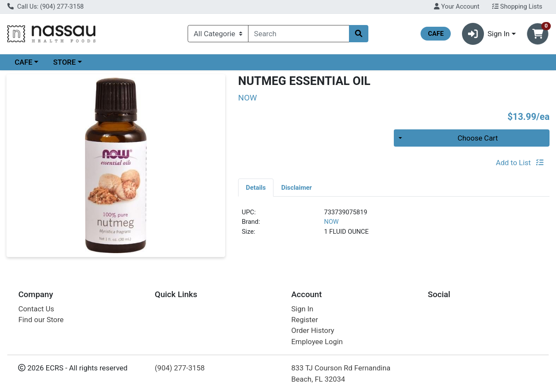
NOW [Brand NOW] (331, 222)
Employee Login (317, 342)
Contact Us (36, 309)
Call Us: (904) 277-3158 (46, 6)
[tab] (256, 187)
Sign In (302, 309)
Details (256, 188)
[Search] (299, 34)
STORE (64, 62)
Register (305, 320)
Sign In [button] (486, 34)
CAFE (24, 62)
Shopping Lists (517, 6)
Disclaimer (297, 188)
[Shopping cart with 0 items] (538, 34)
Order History (313, 330)
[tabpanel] (394, 226)
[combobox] (299, 34)
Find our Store (41, 320)
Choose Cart (478, 138)
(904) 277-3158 (180, 368)
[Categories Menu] (218, 34)
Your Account (457, 6)
